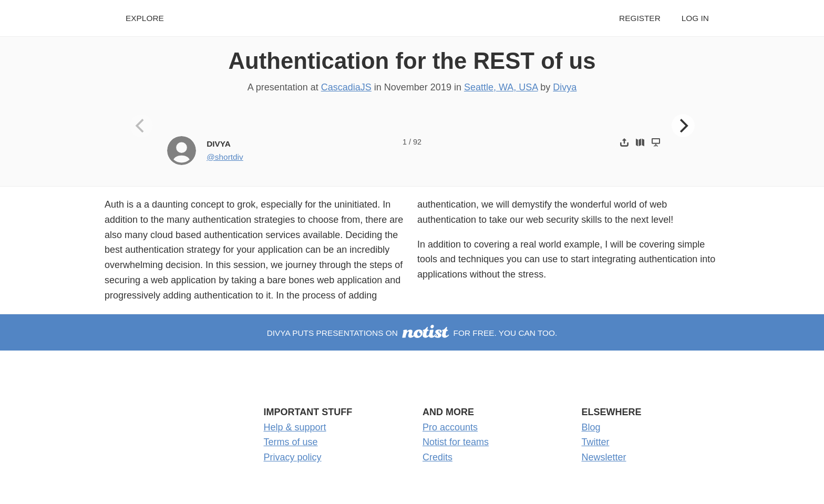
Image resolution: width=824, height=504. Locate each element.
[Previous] (141, 126)
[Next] (683, 126)
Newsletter (604, 457)
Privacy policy (293, 457)
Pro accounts (450, 427)
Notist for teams (456, 442)
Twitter (596, 442)
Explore (145, 18)
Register (640, 18)
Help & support (295, 427)
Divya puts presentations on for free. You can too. (412, 333)
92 (417, 142)
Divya (565, 87)
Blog (591, 427)
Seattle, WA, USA (501, 87)
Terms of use (291, 442)
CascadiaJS (346, 87)
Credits (437, 457)
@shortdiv (225, 157)
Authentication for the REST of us (412, 61)
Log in (695, 18)
